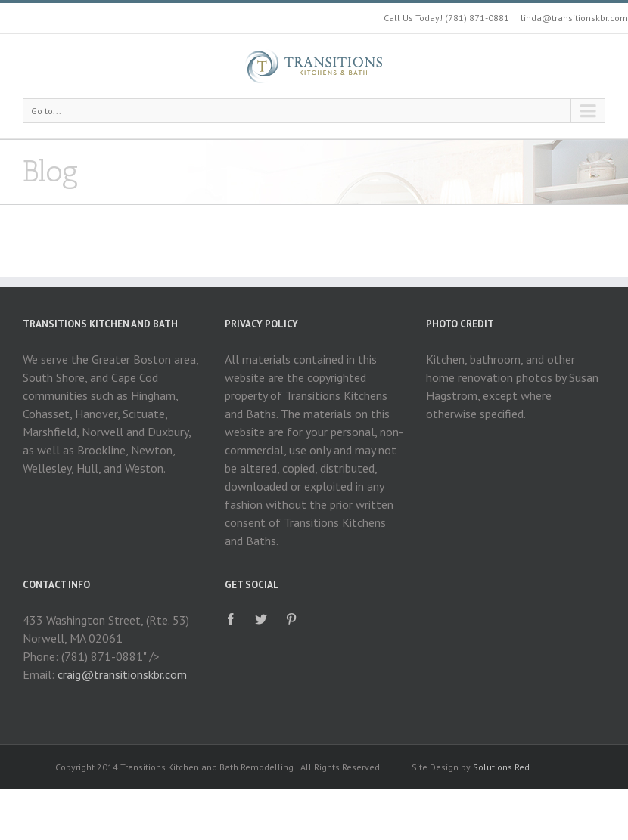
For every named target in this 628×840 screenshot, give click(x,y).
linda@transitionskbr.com (574, 18)
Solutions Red (501, 767)
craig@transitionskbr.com (122, 674)
